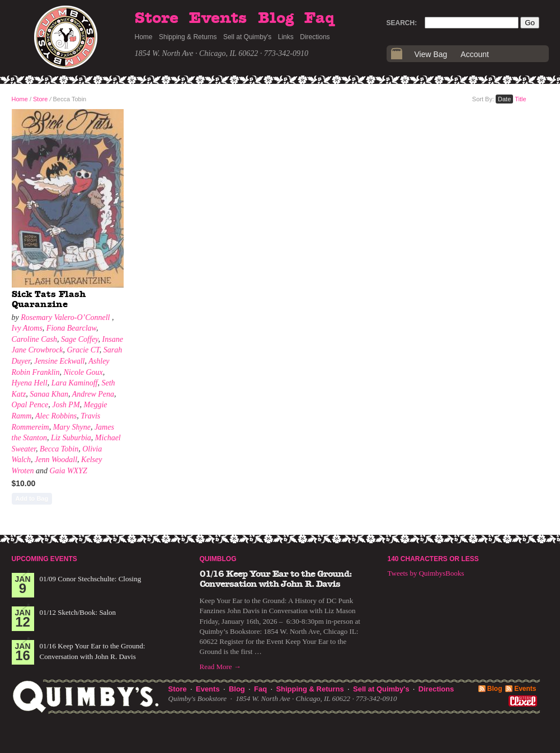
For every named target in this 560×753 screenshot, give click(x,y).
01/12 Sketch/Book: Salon (78, 612)
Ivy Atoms (27, 328)
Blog (276, 18)
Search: (402, 23)
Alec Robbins (56, 416)
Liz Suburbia (71, 438)
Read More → (220, 667)
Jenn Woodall (56, 460)
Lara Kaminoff (75, 383)
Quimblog (218, 559)
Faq (319, 18)
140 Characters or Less (433, 559)
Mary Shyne (72, 427)
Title (520, 99)
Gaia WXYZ (68, 471)
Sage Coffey (80, 339)
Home (144, 37)
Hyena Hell (30, 383)
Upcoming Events (44, 559)
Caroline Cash (35, 339)
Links (286, 37)
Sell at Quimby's (247, 37)
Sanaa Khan (49, 394)
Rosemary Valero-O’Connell (66, 317)
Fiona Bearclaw (71, 328)
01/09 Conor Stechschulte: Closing (91, 579)
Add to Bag (32, 498)
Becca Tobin (59, 449)
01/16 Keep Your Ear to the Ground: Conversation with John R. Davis (276, 579)
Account (475, 54)
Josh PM (66, 405)
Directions (315, 37)
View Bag (431, 54)
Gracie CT (83, 350)
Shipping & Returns (188, 37)
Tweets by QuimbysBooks (426, 573)
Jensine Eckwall (60, 361)
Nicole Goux (83, 372)
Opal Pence (30, 405)
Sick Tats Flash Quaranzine (49, 299)
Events (218, 18)
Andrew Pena (93, 394)
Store (157, 18)
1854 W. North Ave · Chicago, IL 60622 (197, 53)
